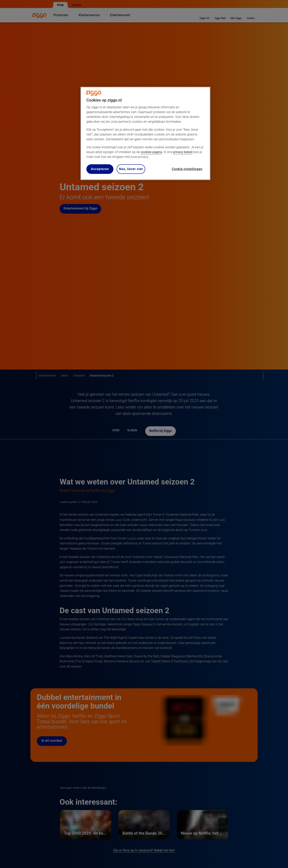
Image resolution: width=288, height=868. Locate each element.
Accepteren (100, 169)
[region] (145, 133)
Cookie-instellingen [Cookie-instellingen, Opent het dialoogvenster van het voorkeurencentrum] (187, 169)
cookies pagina (151, 152)
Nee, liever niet (131, 169)
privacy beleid (183, 152)
